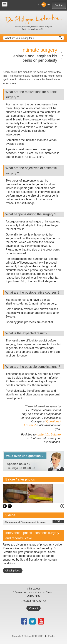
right (10, 506)
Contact (59, 5)
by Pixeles (50, 636)
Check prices (13, 571)
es (49, 4)
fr (39, 4)
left (5, 506)
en (44, 4)
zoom (61, 506)
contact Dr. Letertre (49, 434)
